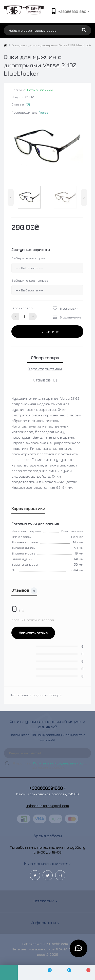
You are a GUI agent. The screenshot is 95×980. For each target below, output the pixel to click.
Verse (44, 112)
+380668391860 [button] (48, 788)
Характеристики (45, 369)
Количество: (23, 308)
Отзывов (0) (45, 380)
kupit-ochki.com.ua (58, 944)
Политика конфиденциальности (60, 763)
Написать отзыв (33, 633)
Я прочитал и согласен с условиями (51, 765)
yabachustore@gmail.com (48, 806)
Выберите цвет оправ (30, 280)
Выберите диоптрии (28, 258)
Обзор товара (45, 358)
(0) (28, 104)
